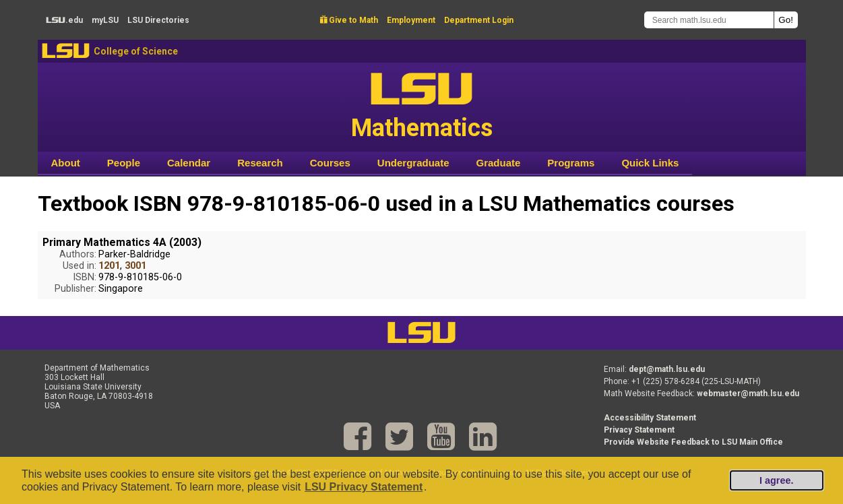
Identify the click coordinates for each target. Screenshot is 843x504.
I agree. (776, 480)
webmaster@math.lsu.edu (748, 393)
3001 (135, 266)
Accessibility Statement (650, 418)
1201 (109, 266)
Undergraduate (413, 163)
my (105, 20)
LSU (66, 51)
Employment (411, 20)
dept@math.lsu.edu (667, 369)
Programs (571, 163)
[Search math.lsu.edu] (709, 20)
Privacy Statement (639, 430)
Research (260, 163)
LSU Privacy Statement (364, 487)
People (124, 163)
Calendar (189, 163)
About (66, 163)
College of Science (136, 51)
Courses (330, 163)
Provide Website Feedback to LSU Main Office (693, 442)
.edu (64, 20)
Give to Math (349, 20)
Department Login (479, 20)
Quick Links (650, 163)
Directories (158, 20)
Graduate (498, 163)
